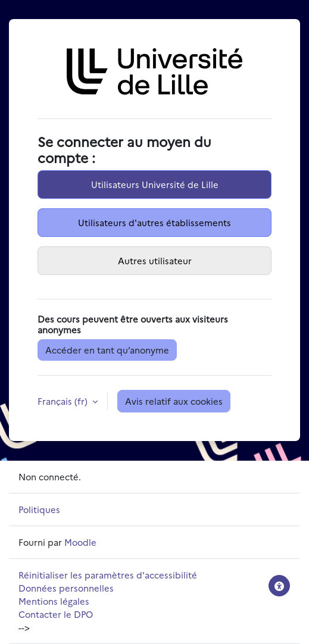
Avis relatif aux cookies (174, 401)
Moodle (80, 542)
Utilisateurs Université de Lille (155, 184)
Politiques (39, 509)
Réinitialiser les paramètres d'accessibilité (108, 575)
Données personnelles (66, 588)
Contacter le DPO (56, 614)
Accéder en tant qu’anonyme (107, 350)
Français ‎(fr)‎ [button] (64, 401)
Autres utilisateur (155, 260)
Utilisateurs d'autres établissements (154, 222)
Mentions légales (54, 601)
